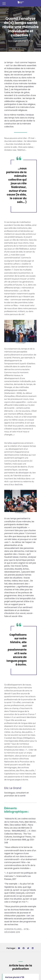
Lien (28, 916)
